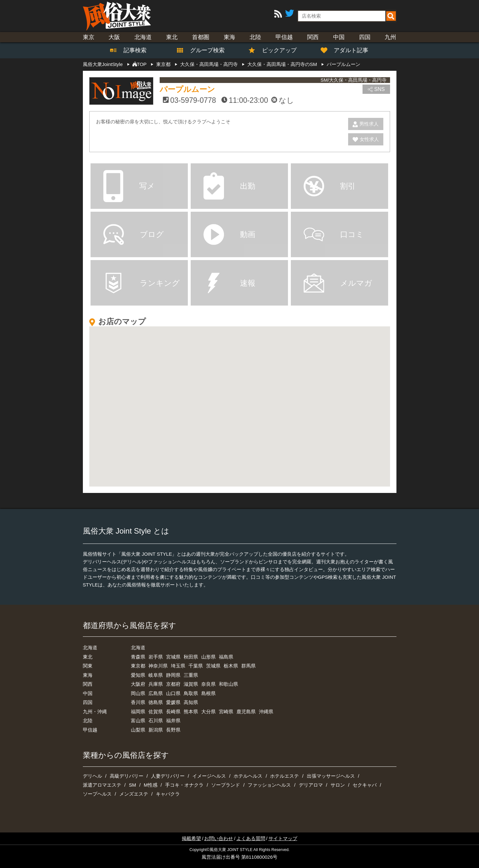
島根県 (208, 693)
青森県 (138, 657)
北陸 (255, 37)
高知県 (191, 702)
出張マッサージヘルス (331, 776)
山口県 (173, 693)
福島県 (226, 657)
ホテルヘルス (248, 776)
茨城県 (213, 666)
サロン (338, 785)
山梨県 (138, 730)
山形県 (208, 657)
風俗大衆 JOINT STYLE (231, 850)
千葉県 (196, 666)
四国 (365, 37)
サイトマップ (283, 838)
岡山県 (138, 693)
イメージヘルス (209, 776)
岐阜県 (156, 675)
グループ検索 (204, 50)
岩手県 (156, 657)
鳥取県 (191, 693)
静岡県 (173, 675)
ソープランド (226, 785)
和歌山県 (228, 684)
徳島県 (156, 702)
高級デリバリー (127, 776)
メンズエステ (134, 794)
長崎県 (173, 712)
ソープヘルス (97, 794)
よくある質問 (251, 838)
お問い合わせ (219, 838)
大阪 (114, 37)
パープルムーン (187, 89)
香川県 (138, 702)
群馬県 (248, 666)
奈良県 (208, 684)
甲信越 (284, 37)
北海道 (143, 37)
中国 (339, 37)
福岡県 (138, 712)
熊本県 (191, 712)
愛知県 (138, 675)
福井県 (173, 721)
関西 (313, 37)
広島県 (156, 693)
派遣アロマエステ (102, 785)
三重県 (191, 675)
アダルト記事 (348, 50)
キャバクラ (168, 794)
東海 (229, 37)
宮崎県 (226, 712)
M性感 (151, 785)
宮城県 (173, 657)
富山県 (138, 721)
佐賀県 (156, 712)
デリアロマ (311, 785)
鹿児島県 (246, 712)
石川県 (156, 721)
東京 (89, 37)
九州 (390, 37)
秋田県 (191, 657)
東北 (172, 37)
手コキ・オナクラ (184, 785)
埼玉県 (178, 666)
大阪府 (138, 684)
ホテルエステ (284, 776)
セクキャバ (365, 785)
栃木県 (231, 666)
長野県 (173, 730)
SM (133, 785)
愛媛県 (173, 702)
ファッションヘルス (269, 785)
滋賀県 (191, 684)
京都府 (173, 684)
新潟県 (156, 730)
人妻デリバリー (168, 776)
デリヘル (92, 776)
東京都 (138, 666)
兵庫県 (156, 684)
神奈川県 (158, 666)
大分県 (208, 712)
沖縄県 (266, 712)
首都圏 (201, 37)
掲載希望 (191, 838)
